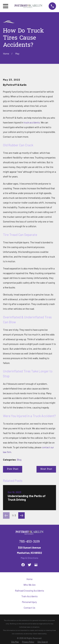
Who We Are (29, 585)
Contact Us (29, 608)
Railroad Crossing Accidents (29, 591)
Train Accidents (29, 596)
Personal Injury (29, 602)
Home (29, 579)
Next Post (46, 469)
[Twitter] (29, 565)
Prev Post (13, 469)
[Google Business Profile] (36, 565)
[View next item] (22, 516)
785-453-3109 (29, 542)
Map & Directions (29, 558)
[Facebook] (23, 565)
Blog (19, 460)
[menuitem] (15, 642)
